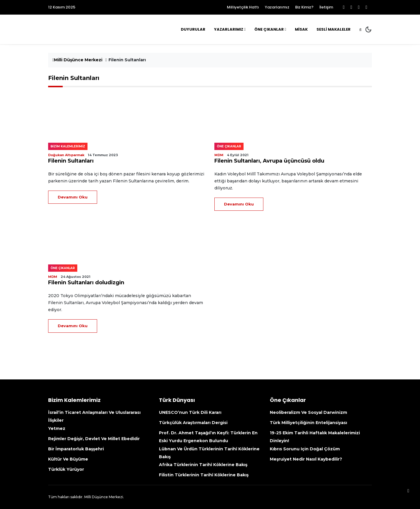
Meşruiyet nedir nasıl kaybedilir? (306, 459)
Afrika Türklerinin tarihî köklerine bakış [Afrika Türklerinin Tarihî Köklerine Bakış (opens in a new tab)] (203, 465)
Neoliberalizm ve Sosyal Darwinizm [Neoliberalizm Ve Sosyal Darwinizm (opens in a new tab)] (308, 412)
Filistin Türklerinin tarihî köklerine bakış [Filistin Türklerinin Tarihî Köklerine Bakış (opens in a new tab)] (204, 475)
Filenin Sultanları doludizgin (86, 283)
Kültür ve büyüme (68, 459)
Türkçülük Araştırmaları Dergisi (193, 423)
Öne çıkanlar (229, 146)
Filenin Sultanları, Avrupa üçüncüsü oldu (269, 161)
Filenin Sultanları (71, 161)
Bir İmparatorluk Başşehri (76, 449)
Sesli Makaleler (334, 29)
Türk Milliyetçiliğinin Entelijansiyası (308, 423)
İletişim (326, 7)
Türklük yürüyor (66, 469)
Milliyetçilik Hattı (243, 7)
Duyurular (193, 29)
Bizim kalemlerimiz (68, 146)
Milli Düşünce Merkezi (77, 60)
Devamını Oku (73, 197)
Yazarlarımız (277, 7)
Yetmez (57, 428)
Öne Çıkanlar (269, 29)
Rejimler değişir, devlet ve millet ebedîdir (94, 439)
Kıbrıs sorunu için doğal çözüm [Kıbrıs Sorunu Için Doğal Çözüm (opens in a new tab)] (305, 449)
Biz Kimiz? (304, 7)
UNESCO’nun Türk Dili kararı (190, 412)
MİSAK (301, 29)
